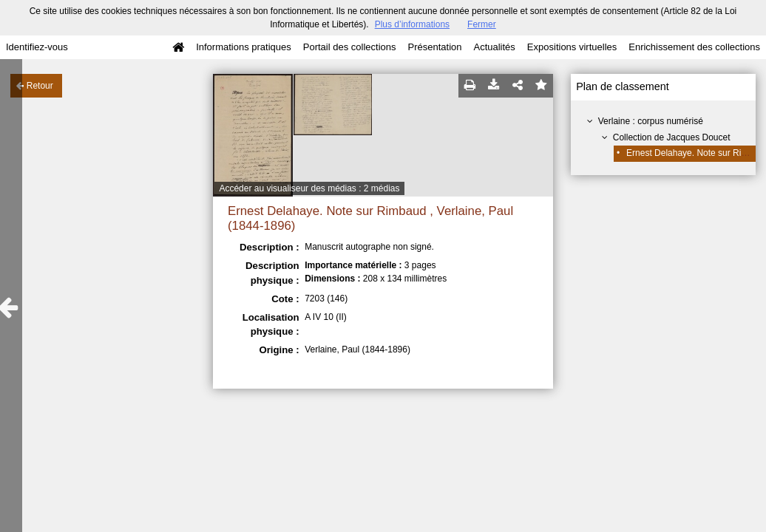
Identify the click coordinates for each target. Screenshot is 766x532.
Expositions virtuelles (572, 47)
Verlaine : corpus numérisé (651, 121)
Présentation (434, 47)
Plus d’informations (412, 24)
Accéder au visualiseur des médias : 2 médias (309, 188)
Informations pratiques (244, 47)
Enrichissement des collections (694, 47)
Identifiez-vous (37, 47)
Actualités (494, 47)
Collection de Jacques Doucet (672, 137)
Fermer (482, 24)
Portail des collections (350, 47)
